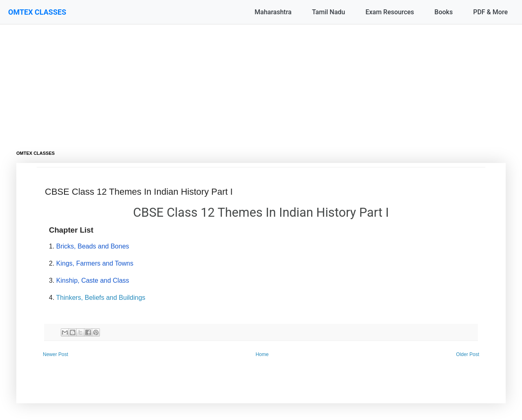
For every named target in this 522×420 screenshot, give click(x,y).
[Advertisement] (261, 81)
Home (262, 354)
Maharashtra (273, 12)
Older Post (468, 354)
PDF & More (490, 12)
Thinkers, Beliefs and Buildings (101, 298)
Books (443, 12)
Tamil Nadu (328, 12)
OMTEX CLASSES (37, 12)
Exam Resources (390, 12)
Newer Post (55, 354)
